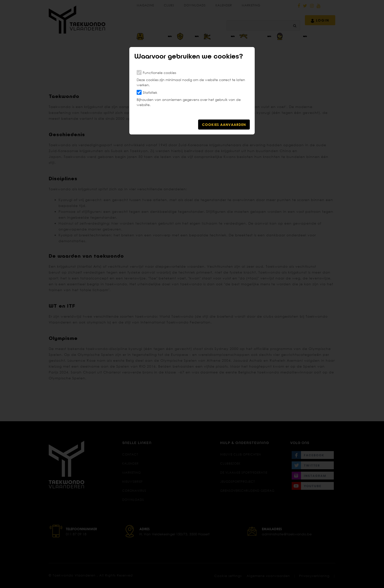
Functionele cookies (159, 73)
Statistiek (150, 92)
